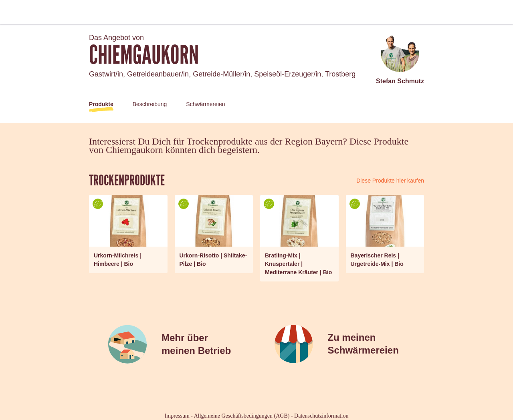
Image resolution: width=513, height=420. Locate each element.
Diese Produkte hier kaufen (390, 181)
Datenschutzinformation (321, 416)
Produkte (101, 104)
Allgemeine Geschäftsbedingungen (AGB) (242, 416)
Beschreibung (150, 104)
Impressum (177, 416)
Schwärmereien (205, 104)
